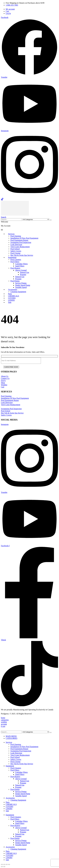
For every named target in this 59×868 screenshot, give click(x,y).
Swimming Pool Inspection (21, 242)
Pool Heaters (15, 268)
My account (10, 9)
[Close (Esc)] (9, 864)
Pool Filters (15, 262)
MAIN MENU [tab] (11, 736)
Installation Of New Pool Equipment (24, 238)
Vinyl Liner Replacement (20, 247)
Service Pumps (21, 283)
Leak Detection (16, 245)
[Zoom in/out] (2, 864)
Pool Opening (16, 236)
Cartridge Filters (21, 264)
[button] (4, 217)
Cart (7, 11)
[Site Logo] (15, 215)
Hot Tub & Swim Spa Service (22, 255)
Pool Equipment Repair (19, 240)
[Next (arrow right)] (4, 867)
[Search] (51, 220)
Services (11, 234)
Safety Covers (16, 251)
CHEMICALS (11, 804)
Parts (8, 802)
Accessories (13, 289)
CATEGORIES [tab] (12, 738)
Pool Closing (15, 253)
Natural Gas (25, 272)
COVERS (9, 806)
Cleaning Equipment (18, 292)
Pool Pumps (15, 281)
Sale (10, 302)
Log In (8, 13)
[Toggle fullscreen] (4, 864)
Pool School (15, 249)
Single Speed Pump (23, 285)
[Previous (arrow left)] (2, 867)
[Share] (7, 864)
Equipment (12, 257)
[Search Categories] (36, 219)
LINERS (9, 809)
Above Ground (21, 270)
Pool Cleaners (16, 260)
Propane (23, 274)
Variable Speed (21, 287)
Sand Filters (20, 266)
